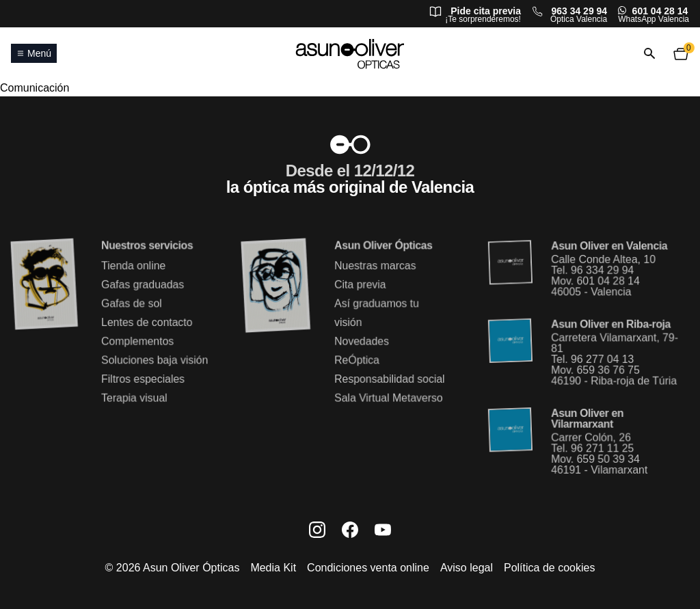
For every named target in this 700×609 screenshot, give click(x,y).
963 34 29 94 (579, 11)
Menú (34, 53)
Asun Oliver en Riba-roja (610, 324)
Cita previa (360, 285)
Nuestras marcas (375, 266)
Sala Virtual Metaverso (388, 397)
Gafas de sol (131, 304)
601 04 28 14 (660, 11)
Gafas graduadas (142, 285)
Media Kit (273, 568)
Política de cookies (549, 568)
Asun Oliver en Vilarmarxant (587, 418)
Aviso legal (467, 568)
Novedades (361, 341)
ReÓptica (356, 360)
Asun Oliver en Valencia (609, 247)
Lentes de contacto (147, 322)
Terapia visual (134, 397)
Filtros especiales (143, 379)
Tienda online (133, 266)
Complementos (137, 341)
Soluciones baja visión (154, 360)
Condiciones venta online (368, 568)
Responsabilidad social (389, 379)
